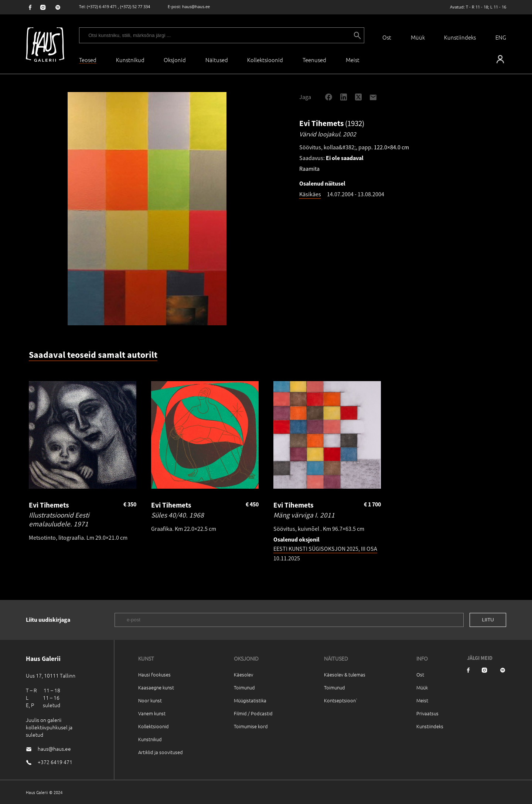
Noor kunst (150, 700)
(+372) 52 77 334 (135, 6)
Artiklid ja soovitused (161, 752)
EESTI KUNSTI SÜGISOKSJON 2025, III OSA (325, 549)
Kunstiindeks (460, 37)
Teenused (314, 60)
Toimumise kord (251, 726)
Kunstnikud (130, 60)
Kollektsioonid (265, 60)
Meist (422, 700)
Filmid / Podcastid (253, 713)
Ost (387, 37)
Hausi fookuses (154, 674)
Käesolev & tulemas (345, 674)
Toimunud (244, 687)
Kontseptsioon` (341, 700)
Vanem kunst (152, 713)
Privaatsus (427, 713)
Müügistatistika (250, 700)
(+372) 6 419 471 (102, 6)
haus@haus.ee (196, 6)
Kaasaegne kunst (156, 687)
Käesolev (243, 674)
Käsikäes (310, 194)
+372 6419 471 (55, 762)
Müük (418, 37)
